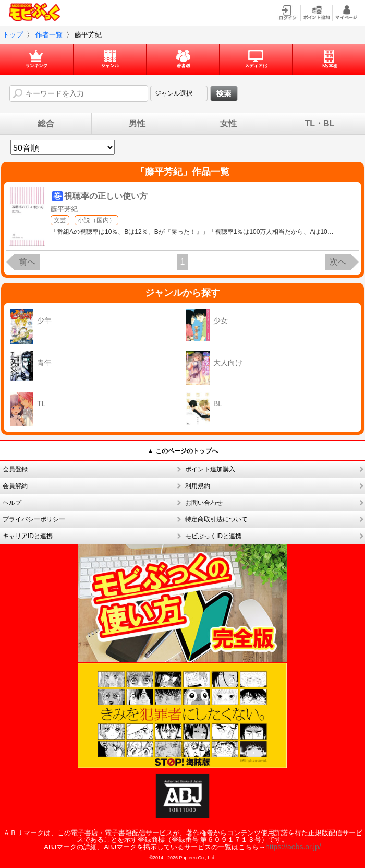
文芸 (60, 220)
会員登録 (15, 469)
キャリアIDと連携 (28, 536)
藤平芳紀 (64, 209)
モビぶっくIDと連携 (213, 536)
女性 (228, 124)
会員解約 (15, 486)
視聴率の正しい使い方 (106, 196)
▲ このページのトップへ (182, 451)
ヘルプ (12, 503)
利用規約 (198, 486)
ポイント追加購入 (210, 469)
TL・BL (320, 124)
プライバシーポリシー (34, 519)
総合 (46, 124)
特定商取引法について (216, 519)
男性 (137, 124)
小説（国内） (96, 220)
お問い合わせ (204, 503)
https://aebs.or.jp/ (293, 847)
